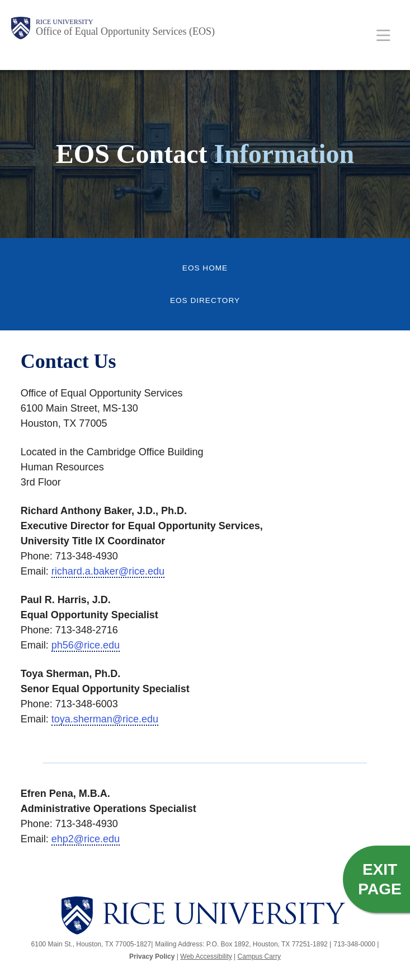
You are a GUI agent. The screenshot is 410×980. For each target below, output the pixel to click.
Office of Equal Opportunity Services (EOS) (125, 31)
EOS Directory (205, 300)
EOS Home (205, 268)
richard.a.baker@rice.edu (108, 571)
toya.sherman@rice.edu (105, 719)
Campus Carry (259, 956)
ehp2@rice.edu (86, 839)
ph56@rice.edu (86, 645)
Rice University (64, 22)
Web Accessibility (206, 956)
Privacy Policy (152, 956)
